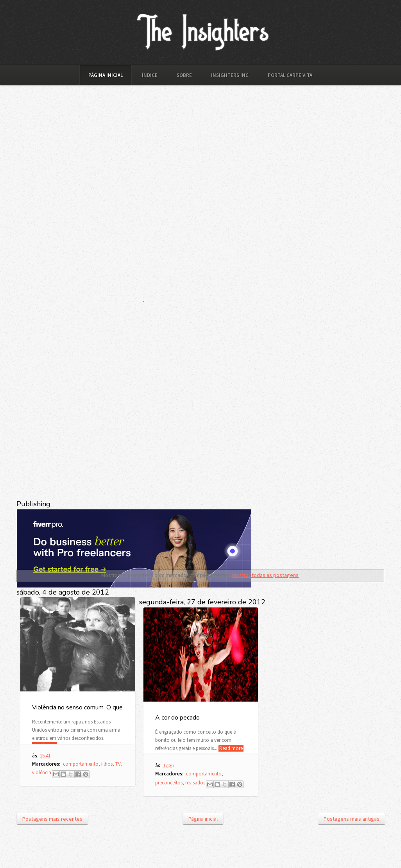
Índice (150, 75)
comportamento (81, 764)
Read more (231, 748)
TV (118, 764)
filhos (107, 764)
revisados (195, 783)
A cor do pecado (177, 718)
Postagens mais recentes (52, 819)
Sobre (184, 75)
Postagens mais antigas (352, 819)
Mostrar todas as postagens (265, 575)
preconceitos (169, 783)
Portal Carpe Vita (290, 75)
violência (42, 772)
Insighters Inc (230, 75)
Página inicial (106, 75)
